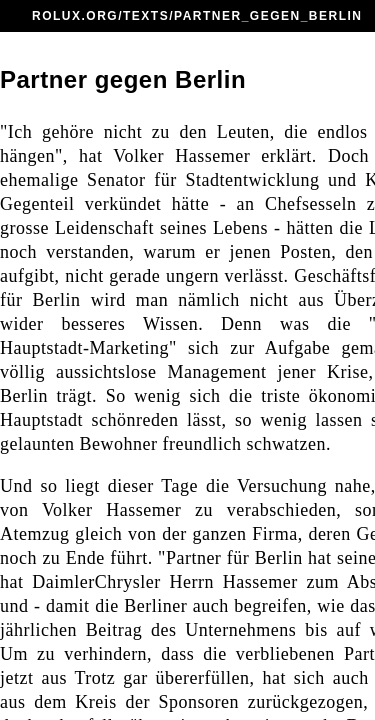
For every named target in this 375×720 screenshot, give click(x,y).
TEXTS (146, 16)
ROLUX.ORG (75, 16)
